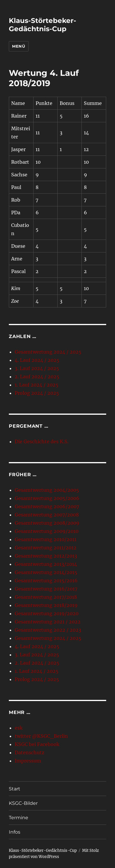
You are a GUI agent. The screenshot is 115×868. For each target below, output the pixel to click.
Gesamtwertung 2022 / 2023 (48, 630)
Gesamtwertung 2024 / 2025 (48, 352)
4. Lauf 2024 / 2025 (37, 360)
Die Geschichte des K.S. (42, 441)
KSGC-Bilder (23, 803)
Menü (19, 46)
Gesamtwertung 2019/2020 (47, 613)
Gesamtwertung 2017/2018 (46, 597)
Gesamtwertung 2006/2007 (47, 506)
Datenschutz (30, 752)
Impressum (28, 761)
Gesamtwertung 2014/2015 (46, 572)
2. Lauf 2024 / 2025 (37, 377)
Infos (15, 832)
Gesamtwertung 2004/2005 (47, 490)
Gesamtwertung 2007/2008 (47, 515)
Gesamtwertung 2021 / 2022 (48, 622)
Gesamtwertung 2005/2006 (47, 498)
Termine (19, 818)
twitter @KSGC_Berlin (41, 736)
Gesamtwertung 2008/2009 (47, 523)
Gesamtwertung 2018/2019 (46, 605)
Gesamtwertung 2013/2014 (46, 564)
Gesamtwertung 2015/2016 (46, 581)
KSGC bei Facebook (37, 744)
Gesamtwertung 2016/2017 (46, 589)
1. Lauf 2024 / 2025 (37, 385)
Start (15, 789)
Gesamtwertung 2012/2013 (46, 556)
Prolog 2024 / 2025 (37, 393)
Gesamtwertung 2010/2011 (46, 539)
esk (19, 728)
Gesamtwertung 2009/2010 (47, 531)
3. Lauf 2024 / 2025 (37, 368)
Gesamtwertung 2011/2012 (46, 548)
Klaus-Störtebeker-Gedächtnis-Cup (42, 25)
